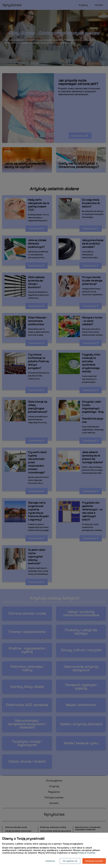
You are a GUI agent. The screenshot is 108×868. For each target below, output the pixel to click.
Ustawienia (50, 861)
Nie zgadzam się (70, 861)
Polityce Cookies (86, 853)
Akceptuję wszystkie (94, 861)
